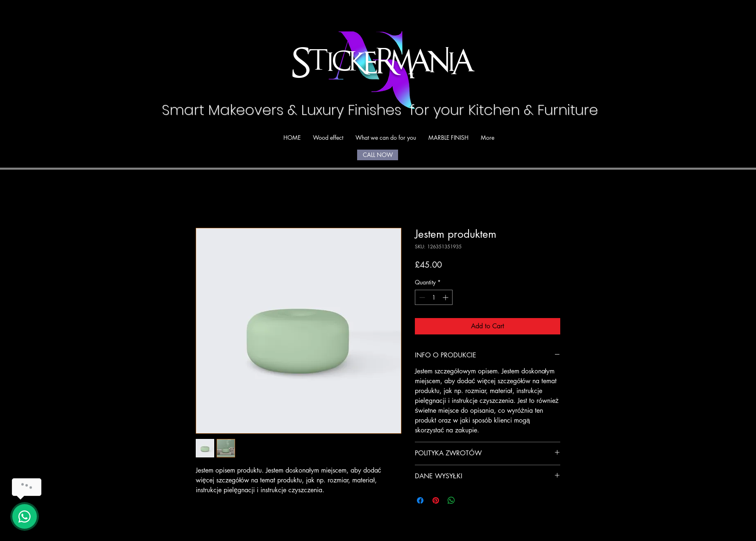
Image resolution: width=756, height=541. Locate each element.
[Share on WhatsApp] (451, 500)
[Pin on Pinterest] (436, 500)
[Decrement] (421, 297)
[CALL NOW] (378, 155)
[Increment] (446, 297)
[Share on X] (467, 500)
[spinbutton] (434, 297)
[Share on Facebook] (420, 500)
